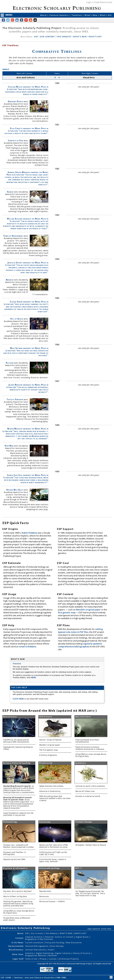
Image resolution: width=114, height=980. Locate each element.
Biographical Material (36, 955)
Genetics (30, 953)
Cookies (53, 959)
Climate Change (83, 822)
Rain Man (9, 446)
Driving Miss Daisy (15, 490)
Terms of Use (32, 959)
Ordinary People (15, 101)
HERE (33, 677)
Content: (20, 938)
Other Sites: (18, 954)
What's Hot (106, 15)
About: (21, 933)
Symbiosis (81, 763)
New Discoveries (74, 943)
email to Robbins (28, 647)
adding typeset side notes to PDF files (80, 631)
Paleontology (10, 822)
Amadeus (10, 280)
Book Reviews (57, 946)
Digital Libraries (63, 953)
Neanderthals (45, 891)
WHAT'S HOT (95, 37)
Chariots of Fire (15, 140)
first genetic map (67, 612)
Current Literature (34, 943)
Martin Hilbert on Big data (15, 897)
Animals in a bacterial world (88, 796)
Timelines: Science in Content (59, 937)
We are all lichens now (85, 791)
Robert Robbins (30, 533)
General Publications (36, 950)
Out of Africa (17, 319)
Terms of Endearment (13, 236)
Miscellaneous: (16, 950)
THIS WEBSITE (64, 37)
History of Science (82, 953)
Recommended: (16, 946)
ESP (36, 37)
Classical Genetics (59, 15)
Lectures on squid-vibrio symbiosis (90, 786)
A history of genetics (48, 755)
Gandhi (10, 192)
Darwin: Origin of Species (50, 740)
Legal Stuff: (18, 959)
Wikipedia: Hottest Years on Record (91, 845)
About (44, 15)
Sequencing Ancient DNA (14, 859)
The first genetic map (49, 750)
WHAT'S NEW (80, 37)
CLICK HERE (19, 699)
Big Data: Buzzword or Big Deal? (18, 891)
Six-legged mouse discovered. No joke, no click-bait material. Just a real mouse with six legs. (90, 893)
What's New (91, 15)
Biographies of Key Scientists (39, 939)
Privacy (43, 959)
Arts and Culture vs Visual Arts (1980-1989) (46, 978)
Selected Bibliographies (37, 946)
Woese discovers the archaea (51, 786)
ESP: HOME (6, 978)
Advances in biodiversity (50, 791)
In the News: (18, 943)
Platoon (10, 363)
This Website (52, 933)
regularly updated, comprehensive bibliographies (80, 645)
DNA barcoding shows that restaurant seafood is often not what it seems (55, 798)
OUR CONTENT (47, 37)
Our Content (37, 933)
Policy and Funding (55, 943)
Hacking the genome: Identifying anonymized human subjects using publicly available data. (18, 904)
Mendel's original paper (89, 610)
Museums (53, 955)
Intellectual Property (69, 959)
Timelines (77, 15)
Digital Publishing (45, 953)
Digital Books (83, 937)
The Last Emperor (15, 399)
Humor (51, 950)
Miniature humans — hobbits (52, 902)
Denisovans (44, 897)
